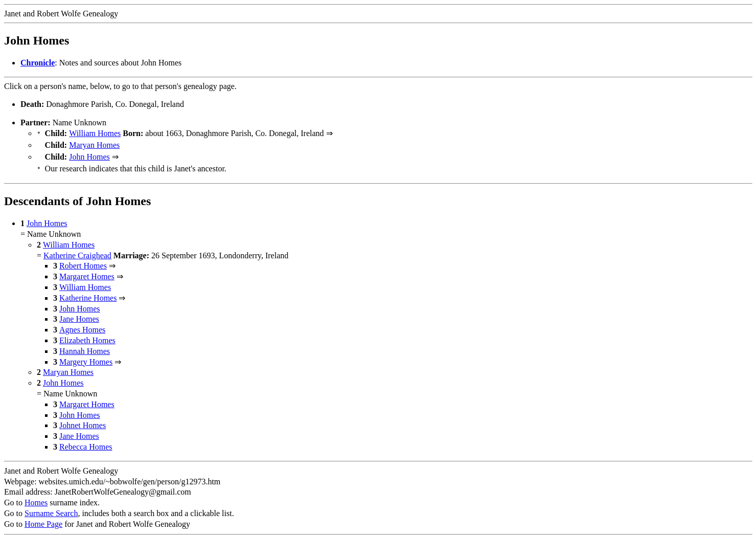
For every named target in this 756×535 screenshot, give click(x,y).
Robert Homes (83, 262)
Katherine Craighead (77, 251)
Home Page (43, 520)
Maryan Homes (94, 144)
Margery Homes (86, 358)
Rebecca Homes (86, 443)
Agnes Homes (82, 326)
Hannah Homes (85, 347)
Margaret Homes (87, 272)
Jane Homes (79, 315)
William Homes (95, 133)
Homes (36, 498)
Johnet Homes (83, 421)
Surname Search (51, 509)
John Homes (89, 155)
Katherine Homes (88, 294)
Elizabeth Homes (87, 336)
